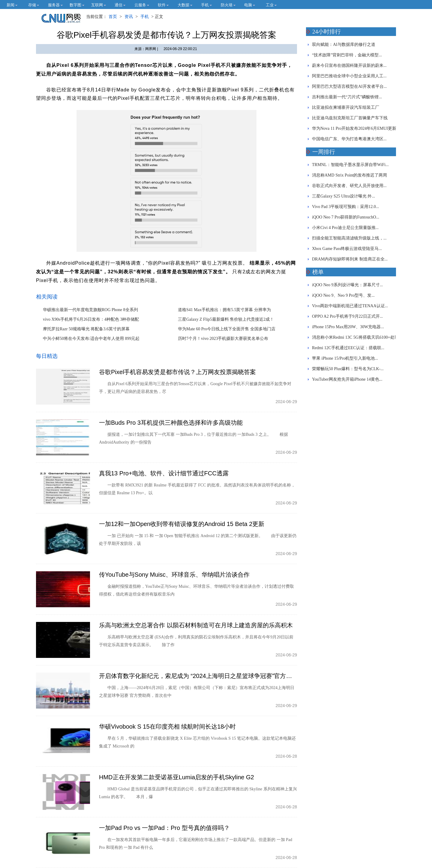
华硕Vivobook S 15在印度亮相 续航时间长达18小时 (167, 727)
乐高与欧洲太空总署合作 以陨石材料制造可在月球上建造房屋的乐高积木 (196, 625)
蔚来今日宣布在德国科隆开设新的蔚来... (349, 65)
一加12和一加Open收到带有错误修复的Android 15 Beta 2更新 (182, 524)
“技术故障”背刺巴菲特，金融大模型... (347, 55)
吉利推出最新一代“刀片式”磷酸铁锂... (347, 97)
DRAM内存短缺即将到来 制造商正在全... (350, 259)
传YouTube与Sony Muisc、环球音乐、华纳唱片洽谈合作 (174, 575)
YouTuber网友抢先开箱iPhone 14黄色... (347, 379)
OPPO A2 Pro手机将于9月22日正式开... (347, 316)
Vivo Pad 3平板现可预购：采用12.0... (345, 207)
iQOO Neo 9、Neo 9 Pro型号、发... (343, 295)
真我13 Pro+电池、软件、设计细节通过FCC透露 (164, 473)
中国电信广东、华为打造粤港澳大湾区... (349, 139)
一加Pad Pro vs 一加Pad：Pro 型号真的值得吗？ (164, 828)
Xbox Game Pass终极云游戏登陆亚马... (347, 249)
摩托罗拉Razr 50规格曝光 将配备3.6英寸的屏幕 (86, 329)
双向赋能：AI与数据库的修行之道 (344, 45)
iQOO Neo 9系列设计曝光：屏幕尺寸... (347, 285)
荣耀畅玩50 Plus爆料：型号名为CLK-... (348, 369)
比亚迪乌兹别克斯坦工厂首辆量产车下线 (350, 118)
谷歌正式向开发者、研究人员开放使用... (349, 186)
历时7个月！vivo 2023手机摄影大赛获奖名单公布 (223, 339)
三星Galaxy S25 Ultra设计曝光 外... (343, 196)
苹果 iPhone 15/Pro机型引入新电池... (345, 358)
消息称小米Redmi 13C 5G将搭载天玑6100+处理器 (355, 339)
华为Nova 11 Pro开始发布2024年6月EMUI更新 (354, 128)
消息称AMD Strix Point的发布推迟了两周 (349, 175)
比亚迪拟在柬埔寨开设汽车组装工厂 (346, 107)
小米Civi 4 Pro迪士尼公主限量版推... (345, 228)
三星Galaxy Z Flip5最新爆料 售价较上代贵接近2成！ (226, 319)
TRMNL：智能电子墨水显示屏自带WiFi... (350, 165)
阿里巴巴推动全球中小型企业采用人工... (349, 76)
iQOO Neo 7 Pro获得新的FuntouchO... (346, 217)
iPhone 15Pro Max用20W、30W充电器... (348, 327)
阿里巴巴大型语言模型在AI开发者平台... (349, 86)
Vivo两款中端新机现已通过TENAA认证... (350, 306)
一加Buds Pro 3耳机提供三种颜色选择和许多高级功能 (171, 423)
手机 (145, 17)
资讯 (129, 17)
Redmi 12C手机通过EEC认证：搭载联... (348, 348)
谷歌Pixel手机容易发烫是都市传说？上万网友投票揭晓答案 (177, 372)
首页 (113, 17)
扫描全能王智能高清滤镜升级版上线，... (349, 238)
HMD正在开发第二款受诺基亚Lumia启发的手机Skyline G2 (177, 777)
